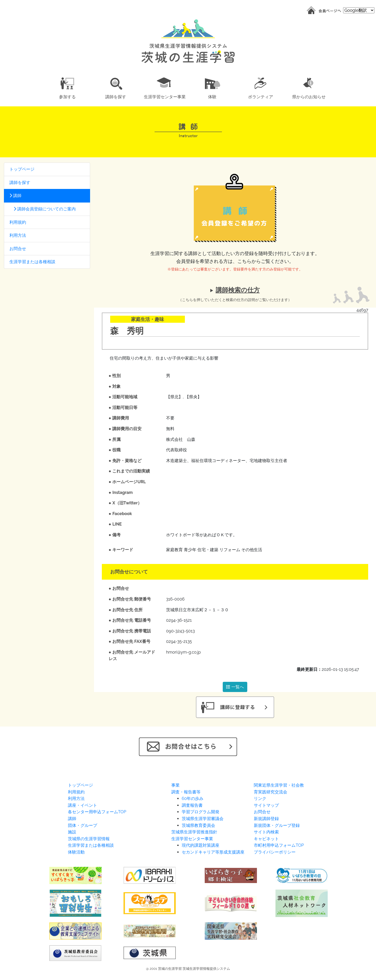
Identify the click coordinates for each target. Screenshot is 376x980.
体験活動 (76, 852)
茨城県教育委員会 (198, 825)
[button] (67, 87)
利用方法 (18, 235)
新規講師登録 (266, 819)
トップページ (22, 169)
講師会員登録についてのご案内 (43, 209)
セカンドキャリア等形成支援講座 (213, 852)
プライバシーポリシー (275, 852)
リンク (260, 799)
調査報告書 (192, 805)
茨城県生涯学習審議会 (203, 819)
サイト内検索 (266, 832)
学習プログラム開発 (201, 812)
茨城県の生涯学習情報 (89, 839)
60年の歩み (193, 799)
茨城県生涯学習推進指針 (194, 832)
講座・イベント (83, 805)
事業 (175, 785)
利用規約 (18, 222)
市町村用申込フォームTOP (279, 845)
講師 (15, 196)
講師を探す (20, 183)
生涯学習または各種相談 (32, 262)
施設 (72, 832)
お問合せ (18, 249)
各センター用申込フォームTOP (97, 812)
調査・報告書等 (186, 792)
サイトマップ (266, 805)
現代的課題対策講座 (201, 845)
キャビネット (266, 839)
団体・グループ (83, 825)
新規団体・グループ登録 (277, 825)
